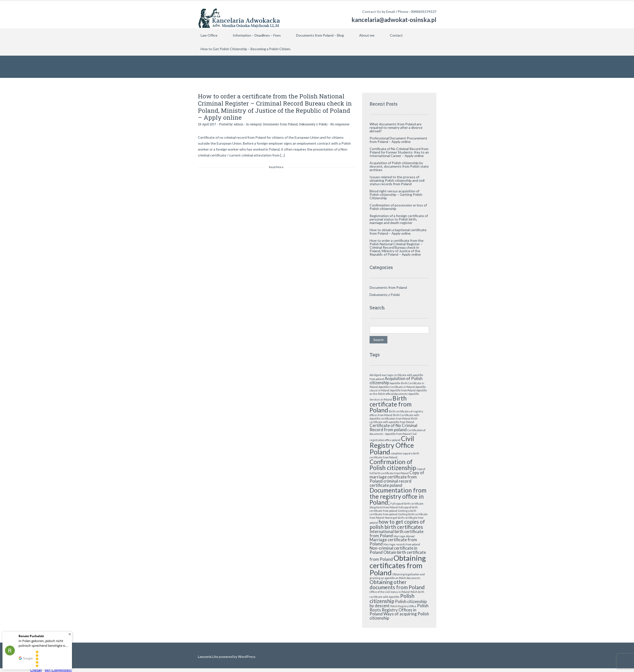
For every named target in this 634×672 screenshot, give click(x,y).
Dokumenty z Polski (313, 123)
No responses (340, 123)
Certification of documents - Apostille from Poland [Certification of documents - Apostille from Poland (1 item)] (398, 432)
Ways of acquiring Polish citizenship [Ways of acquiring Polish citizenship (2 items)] (399, 616)
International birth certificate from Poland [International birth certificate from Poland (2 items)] (397, 534)
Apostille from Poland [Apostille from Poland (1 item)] (403, 390)
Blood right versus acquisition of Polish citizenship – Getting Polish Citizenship (396, 194)
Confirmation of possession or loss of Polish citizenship (398, 207)
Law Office (209, 35)
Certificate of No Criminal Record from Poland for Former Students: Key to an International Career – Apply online (399, 152)
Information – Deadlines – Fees (257, 35)
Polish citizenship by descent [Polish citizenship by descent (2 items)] (398, 604)
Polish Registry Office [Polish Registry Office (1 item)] (403, 606)
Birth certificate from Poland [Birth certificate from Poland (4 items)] (391, 404)
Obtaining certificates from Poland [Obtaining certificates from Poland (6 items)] (398, 565)
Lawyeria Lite (208, 657)
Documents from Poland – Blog (320, 35)
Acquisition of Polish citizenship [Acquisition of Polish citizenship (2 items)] (396, 381)
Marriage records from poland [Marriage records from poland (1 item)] (402, 544)
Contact (396, 35)
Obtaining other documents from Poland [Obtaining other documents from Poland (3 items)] (397, 584)
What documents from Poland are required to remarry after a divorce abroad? (396, 127)
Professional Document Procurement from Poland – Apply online (398, 140)
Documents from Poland (280, 123)
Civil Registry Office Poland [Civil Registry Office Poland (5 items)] (392, 445)
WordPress (246, 657)
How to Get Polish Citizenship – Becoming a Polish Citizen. (246, 49)
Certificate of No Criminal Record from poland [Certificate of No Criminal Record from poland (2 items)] (393, 427)
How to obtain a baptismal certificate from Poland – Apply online (398, 232)
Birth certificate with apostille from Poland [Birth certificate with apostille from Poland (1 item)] (394, 420)
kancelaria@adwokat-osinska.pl (394, 20)
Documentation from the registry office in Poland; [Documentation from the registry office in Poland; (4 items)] (398, 496)
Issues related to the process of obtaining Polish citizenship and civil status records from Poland (397, 180)
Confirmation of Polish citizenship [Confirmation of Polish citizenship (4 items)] (393, 465)
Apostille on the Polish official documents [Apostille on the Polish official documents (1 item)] (398, 392)
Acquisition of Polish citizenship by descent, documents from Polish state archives (399, 166)
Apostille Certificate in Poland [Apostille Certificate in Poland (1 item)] (397, 387)
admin (238, 123)
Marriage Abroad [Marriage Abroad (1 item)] (404, 536)
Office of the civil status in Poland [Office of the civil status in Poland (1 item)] (390, 592)
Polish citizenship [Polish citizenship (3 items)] (392, 598)
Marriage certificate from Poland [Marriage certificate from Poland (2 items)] (393, 542)
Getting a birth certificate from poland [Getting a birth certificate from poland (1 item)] (393, 512)
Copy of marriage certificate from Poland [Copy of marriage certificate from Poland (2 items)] (397, 477)
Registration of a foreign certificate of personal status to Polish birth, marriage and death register (399, 219)
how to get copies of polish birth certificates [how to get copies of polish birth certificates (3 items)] (397, 524)
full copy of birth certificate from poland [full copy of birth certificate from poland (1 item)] (394, 509)
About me (367, 35)
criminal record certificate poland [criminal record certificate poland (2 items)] (390, 483)
